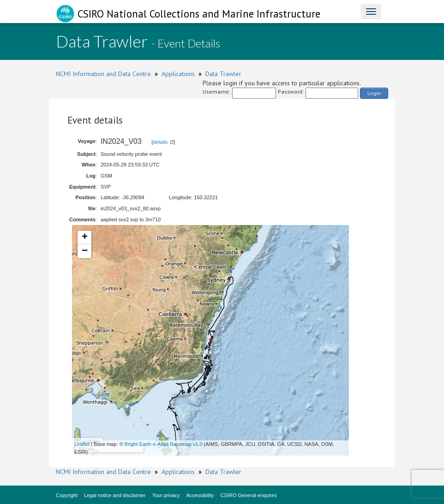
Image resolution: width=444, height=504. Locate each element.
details (160, 142)
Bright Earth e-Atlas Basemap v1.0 (164, 444)
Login (374, 93)
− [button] (85, 251)
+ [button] (85, 237)
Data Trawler (223, 74)
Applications (178, 74)
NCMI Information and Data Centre (103, 74)
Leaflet (82, 444)
